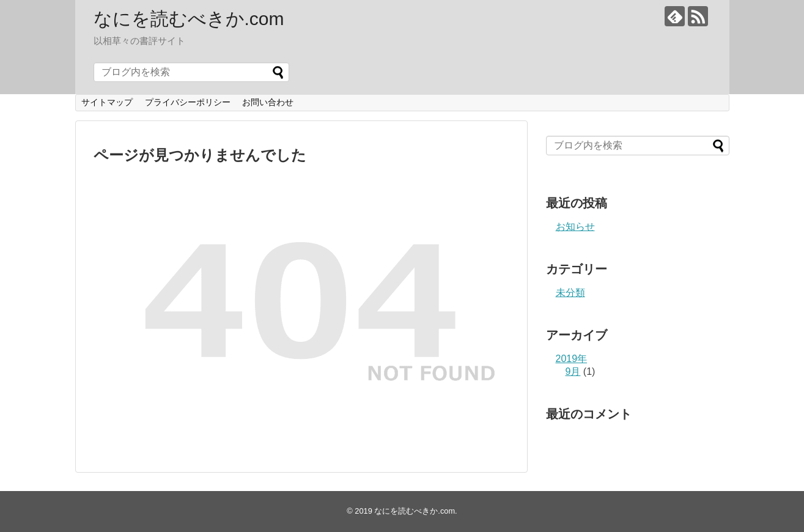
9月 (573, 371)
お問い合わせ (268, 102)
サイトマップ (107, 102)
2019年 (572, 359)
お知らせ (575, 227)
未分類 (570, 293)
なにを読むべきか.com (189, 19)
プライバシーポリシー (188, 102)
